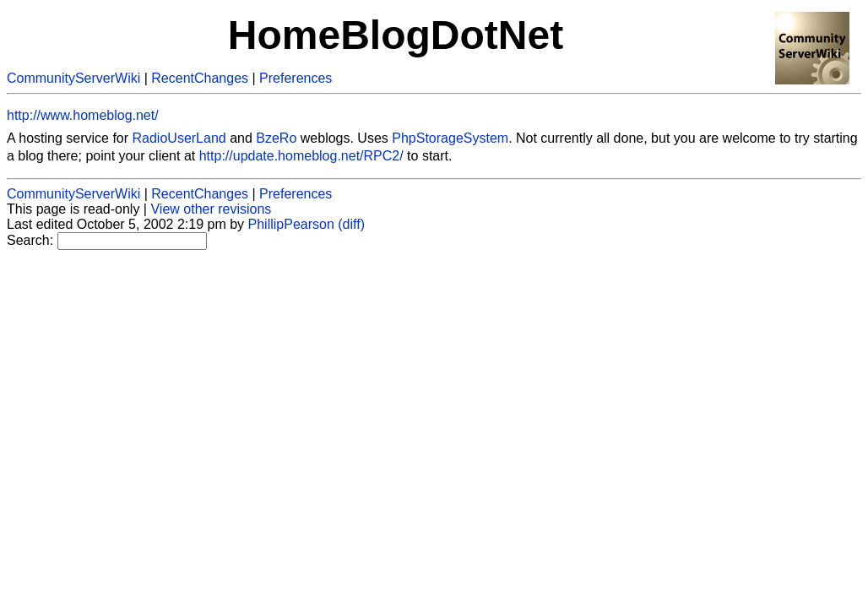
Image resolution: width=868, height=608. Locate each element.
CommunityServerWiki (73, 78)
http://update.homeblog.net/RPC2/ (301, 156)
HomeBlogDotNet (396, 35)
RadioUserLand (179, 138)
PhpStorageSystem (450, 138)
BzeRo (276, 138)
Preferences (296, 78)
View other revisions (211, 209)
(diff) (351, 224)
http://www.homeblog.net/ (83, 115)
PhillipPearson (291, 224)
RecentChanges (200, 78)
